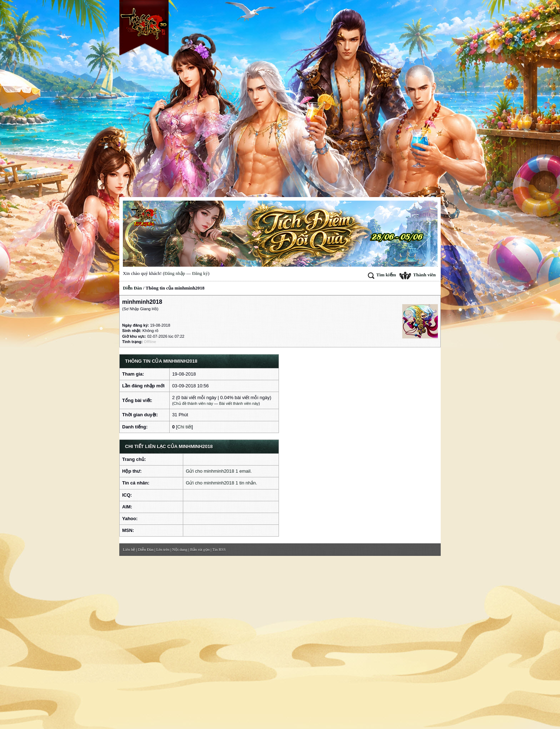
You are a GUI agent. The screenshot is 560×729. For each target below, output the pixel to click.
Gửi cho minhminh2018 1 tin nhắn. (221, 483)
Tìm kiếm (382, 275)
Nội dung (180, 549)
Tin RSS (219, 549)
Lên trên (163, 549)
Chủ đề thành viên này (193, 403)
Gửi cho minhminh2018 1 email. (219, 471)
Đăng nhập (175, 273)
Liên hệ (129, 549)
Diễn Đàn (132, 288)
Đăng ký (200, 273)
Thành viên (417, 275)
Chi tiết (184, 427)
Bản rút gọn (200, 549)
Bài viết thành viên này (239, 403)
